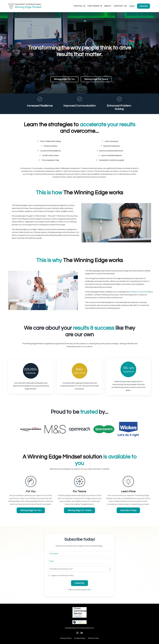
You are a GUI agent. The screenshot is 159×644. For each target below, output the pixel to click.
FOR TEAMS (95, 6)
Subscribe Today (128, 511)
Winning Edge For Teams (96, 79)
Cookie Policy (80, 639)
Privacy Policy (66, 639)
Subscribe (143, 6)
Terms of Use (93, 639)
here (89, 590)
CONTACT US (120, 6)
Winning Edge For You (64, 79)
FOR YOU (79, 6)
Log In (132, 6)
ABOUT (108, 6)
